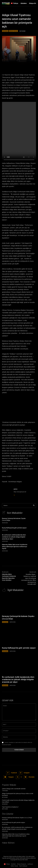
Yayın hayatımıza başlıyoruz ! (10, 807)
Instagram (27, 773)
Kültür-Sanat (13, 31)
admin (16, 489)
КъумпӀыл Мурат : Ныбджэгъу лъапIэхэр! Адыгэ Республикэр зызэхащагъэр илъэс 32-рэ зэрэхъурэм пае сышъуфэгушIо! (29, 579)
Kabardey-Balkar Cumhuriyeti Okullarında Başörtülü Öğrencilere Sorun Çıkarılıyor (9, 577)
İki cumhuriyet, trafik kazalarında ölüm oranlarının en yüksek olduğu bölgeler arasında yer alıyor (14, 537)
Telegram (11, 777)
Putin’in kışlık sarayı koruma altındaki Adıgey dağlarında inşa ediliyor (18, 801)
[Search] (34, 506)
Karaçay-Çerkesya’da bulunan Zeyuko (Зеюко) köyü (14, 519)
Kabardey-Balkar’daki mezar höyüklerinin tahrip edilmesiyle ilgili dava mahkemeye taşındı (15, 547)
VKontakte (32, 777)
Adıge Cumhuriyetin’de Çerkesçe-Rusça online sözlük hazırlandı (18, 794)
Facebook (14, 773)
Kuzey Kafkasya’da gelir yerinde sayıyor (14, 528)
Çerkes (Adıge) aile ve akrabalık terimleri (14, 789)
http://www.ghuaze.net (20, 492)
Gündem (5, 31)
